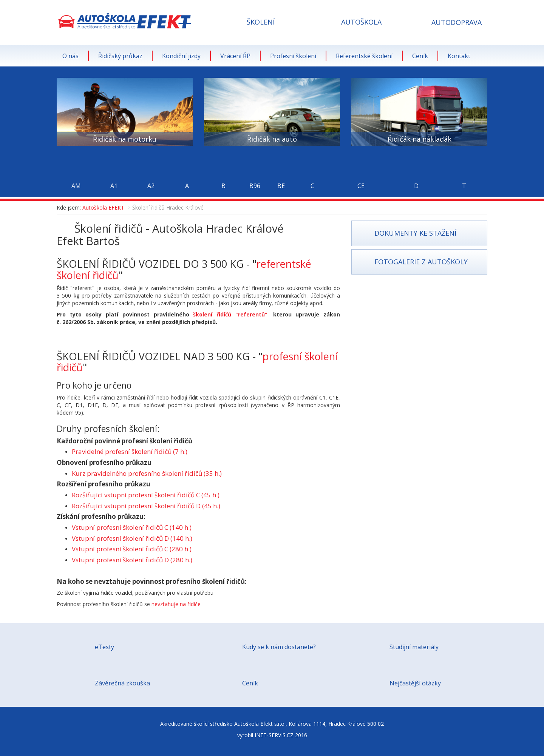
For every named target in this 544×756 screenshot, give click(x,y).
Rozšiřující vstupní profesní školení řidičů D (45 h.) (146, 506)
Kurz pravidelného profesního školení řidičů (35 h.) (147, 473)
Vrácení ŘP (235, 56)
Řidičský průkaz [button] (120, 56)
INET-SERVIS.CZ (274, 735)
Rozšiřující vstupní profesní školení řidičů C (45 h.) (146, 495)
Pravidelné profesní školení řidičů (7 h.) (130, 451)
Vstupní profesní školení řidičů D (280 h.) (132, 560)
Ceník (420, 56)
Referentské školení (364, 56)
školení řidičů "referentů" (230, 314)
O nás (70, 56)
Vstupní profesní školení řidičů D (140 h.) (132, 538)
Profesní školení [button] (293, 56)
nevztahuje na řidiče (176, 604)
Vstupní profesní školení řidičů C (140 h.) (132, 527)
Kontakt (459, 56)
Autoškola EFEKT (103, 208)
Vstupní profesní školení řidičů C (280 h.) (132, 549)
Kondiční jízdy (181, 56)
